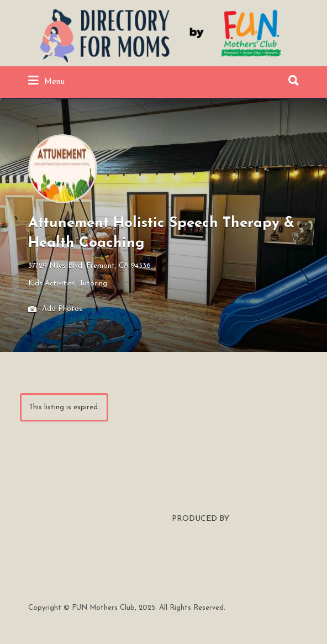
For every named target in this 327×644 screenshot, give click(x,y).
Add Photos (55, 310)
